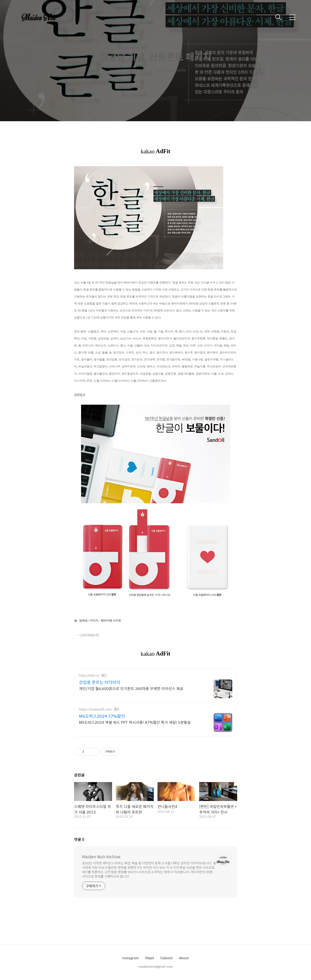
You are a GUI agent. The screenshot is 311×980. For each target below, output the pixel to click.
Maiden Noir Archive (101, 857)
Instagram (131, 958)
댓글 (79, 839)
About (184, 958)
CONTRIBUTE (89, 635)
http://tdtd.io (89, 675)
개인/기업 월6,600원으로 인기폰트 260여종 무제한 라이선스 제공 (131, 688)
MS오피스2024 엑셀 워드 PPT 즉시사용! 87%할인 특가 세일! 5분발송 (135, 722)
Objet (150, 958)
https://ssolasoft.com (95, 709)
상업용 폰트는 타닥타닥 (100, 682)
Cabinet (166, 958)
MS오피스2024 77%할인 (102, 716)
